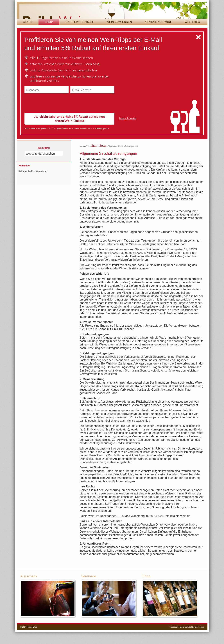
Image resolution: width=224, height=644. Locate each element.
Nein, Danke (128, 132)
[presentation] (52, 117)
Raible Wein (112, 17)
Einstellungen (198, 639)
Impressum (174, 639)
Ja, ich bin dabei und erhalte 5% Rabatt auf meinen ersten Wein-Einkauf (69, 132)
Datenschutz (185, 639)
